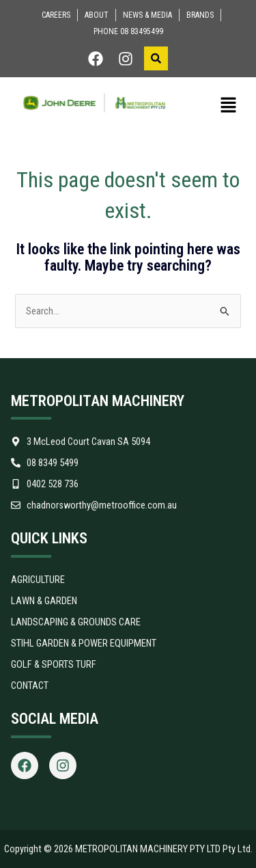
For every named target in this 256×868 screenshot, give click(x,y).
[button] (219, 106)
